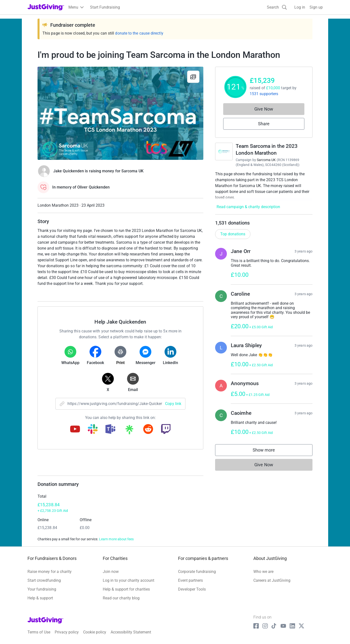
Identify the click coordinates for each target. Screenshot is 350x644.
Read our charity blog (121, 598)
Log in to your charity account (129, 580)
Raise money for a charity (50, 572)
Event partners (190, 580)
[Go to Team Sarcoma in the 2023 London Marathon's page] (224, 152)
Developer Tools (192, 589)
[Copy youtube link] (75, 429)
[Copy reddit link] (148, 429)
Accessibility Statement (131, 632)
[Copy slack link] (93, 429)
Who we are (263, 572)
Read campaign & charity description (248, 207)
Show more (269, 451)
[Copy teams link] (110, 429)
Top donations (233, 234)
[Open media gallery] (120, 113)
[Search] (277, 7)
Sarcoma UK (266, 160)
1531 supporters (264, 94)
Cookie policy (95, 632)
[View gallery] (193, 77)
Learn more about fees (116, 539)
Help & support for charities (126, 589)
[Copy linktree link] (129, 431)
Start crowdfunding (44, 580)
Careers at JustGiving (272, 580)
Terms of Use (39, 632)
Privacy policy (67, 632)
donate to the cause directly (139, 33)
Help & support (40, 598)
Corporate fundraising (197, 572)
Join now (111, 572)
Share (264, 124)
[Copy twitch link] (166, 429)
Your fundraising (42, 589)
